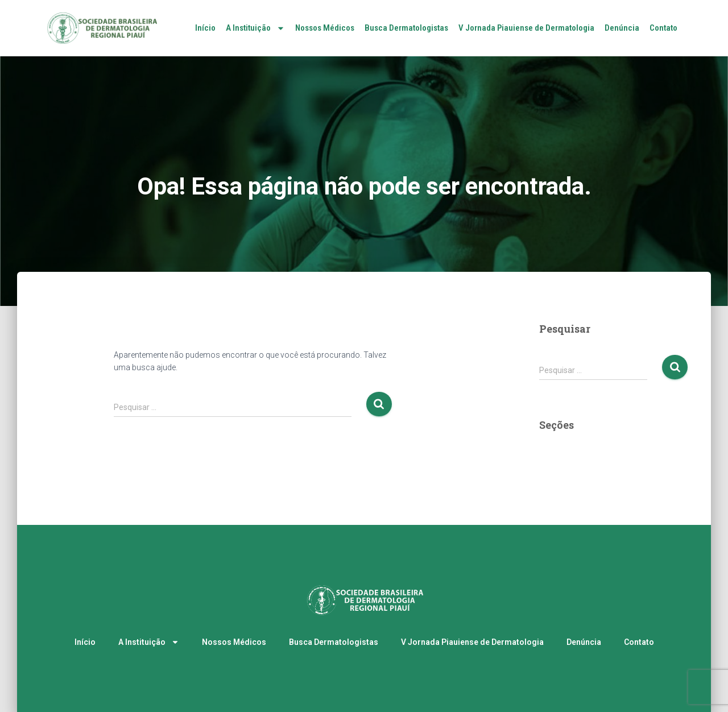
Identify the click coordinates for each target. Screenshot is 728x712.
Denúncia (622, 28)
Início (205, 28)
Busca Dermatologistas (406, 28)
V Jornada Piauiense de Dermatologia (526, 28)
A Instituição (255, 28)
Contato (663, 28)
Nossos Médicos (325, 28)
